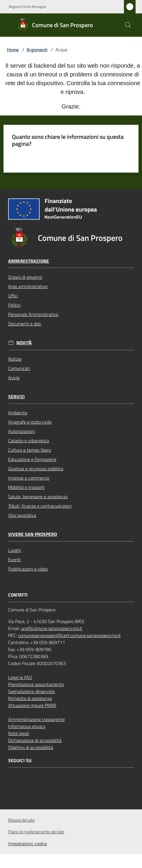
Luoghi (15, 550)
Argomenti (37, 50)
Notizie (15, 359)
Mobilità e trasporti (26, 487)
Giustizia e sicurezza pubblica (36, 469)
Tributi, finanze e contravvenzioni (40, 506)
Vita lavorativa (22, 515)
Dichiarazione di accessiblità (35, 740)
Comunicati (19, 368)
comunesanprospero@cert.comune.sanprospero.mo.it (69, 635)
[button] (128, 25)
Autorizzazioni (22, 431)
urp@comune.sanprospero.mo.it (52, 628)
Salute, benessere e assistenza (38, 497)
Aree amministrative (28, 286)
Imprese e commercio (29, 478)
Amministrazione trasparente (36, 719)
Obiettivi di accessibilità (31, 747)
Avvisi (14, 378)
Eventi (14, 560)
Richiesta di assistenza (30, 698)
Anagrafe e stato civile (30, 422)
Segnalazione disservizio (31, 691)
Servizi (16, 397)
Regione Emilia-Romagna (27, 7)
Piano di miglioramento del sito (36, 832)
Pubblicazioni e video (28, 569)
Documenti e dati (25, 324)
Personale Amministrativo (33, 314)
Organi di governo (25, 277)
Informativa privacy (27, 726)
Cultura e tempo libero (30, 450)
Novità (24, 343)
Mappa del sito (21, 820)
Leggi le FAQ (20, 677)
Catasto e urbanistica (29, 441)
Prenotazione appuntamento (36, 684)
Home (13, 50)
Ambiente (18, 413)
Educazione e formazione (32, 459)
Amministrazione (29, 261)
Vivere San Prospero (33, 534)
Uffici (13, 296)
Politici (14, 305)
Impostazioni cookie (28, 844)
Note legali (19, 733)
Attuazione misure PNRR (32, 705)
